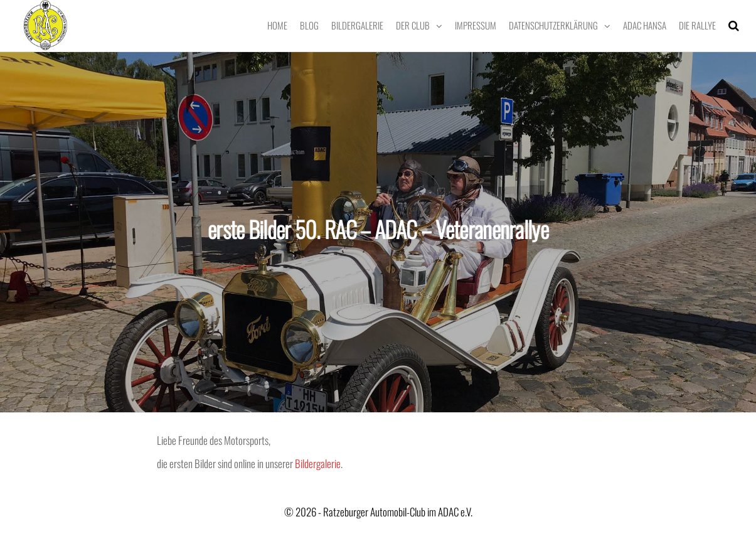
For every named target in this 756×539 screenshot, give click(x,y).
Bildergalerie (357, 25)
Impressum (476, 25)
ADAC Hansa (645, 25)
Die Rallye (697, 25)
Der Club (413, 25)
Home (277, 25)
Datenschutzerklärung (553, 25)
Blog (309, 25)
